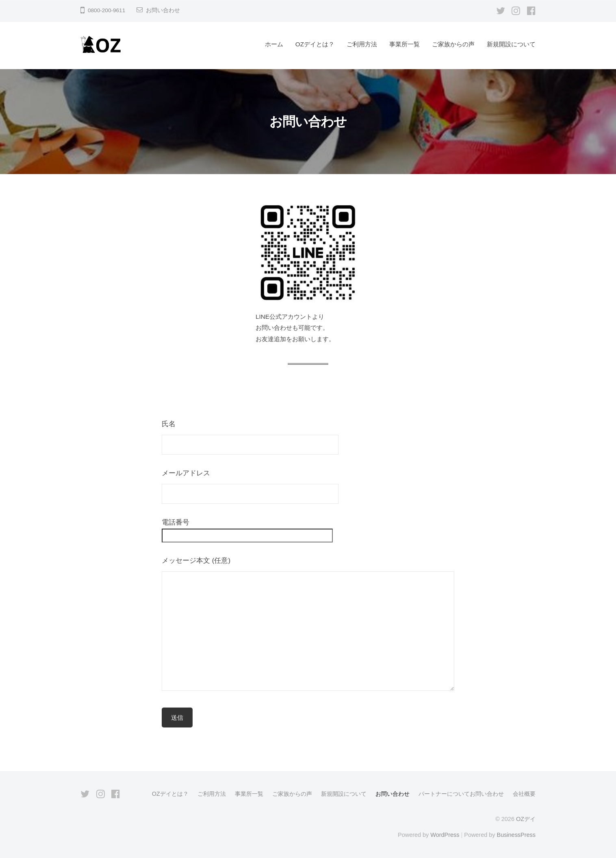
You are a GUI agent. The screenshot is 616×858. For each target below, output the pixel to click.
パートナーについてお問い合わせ (461, 794)
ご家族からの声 (453, 44)
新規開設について (511, 44)
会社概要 (524, 794)
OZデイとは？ (315, 44)
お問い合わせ (163, 10)
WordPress (445, 835)
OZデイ (526, 819)
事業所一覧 (405, 44)
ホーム (274, 44)
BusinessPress (516, 835)
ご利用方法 (362, 44)
